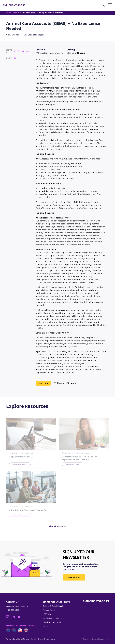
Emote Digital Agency (47, 639)
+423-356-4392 (13, 610)
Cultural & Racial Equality (54, 606)
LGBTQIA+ (47, 614)
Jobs (15, 13)
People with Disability (52, 618)
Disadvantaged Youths (53, 622)
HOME (8, 13)
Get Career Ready (20, 469)
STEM (45, 626)
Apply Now (43, 383)
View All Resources (58, 526)
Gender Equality (50, 610)
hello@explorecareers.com (18, 606)
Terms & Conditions (14, 639)
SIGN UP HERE (74, 577)
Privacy (26, 639)
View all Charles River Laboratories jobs (25, 35)
